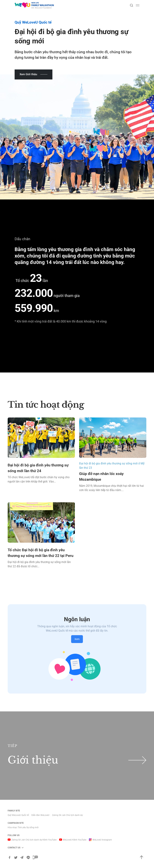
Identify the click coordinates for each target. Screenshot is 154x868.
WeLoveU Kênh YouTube (75, 840)
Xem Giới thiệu (28, 74)
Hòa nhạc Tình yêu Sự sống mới (23, 827)
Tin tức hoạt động (46, 405)
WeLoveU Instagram (102, 840)
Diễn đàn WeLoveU (40, 815)
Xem (77, 639)
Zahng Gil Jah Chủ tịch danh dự (67, 815)
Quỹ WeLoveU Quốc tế (18, 815)
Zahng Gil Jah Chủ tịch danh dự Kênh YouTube (34, 840)
